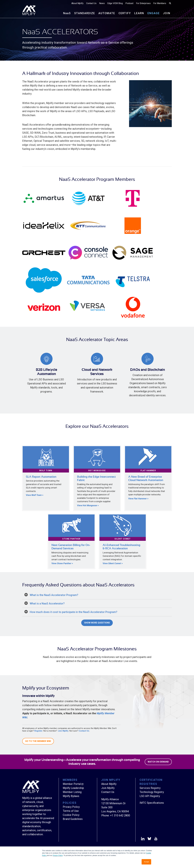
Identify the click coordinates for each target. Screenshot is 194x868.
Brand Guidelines (73, 819)
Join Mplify (63, 731)
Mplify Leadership (73, 788)
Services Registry (150, 788)
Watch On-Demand (158, 762)
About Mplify (77, 3)
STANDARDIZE (85, 13)
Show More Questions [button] (97, 623)
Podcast (129, 3)
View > (35, 495)
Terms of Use (71, 811)
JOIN (167, 13)
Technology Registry (152, 792)
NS (67, 13)
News (102, 3)
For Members (160, 3)
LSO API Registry (150, 796)
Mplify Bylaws (71, 796)
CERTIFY (125, 13)
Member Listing (72, 792)
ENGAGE (154, 13)
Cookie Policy (71, 815)
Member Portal (72, 784)
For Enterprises (143, 3)
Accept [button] (146, 862)
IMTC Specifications (152, 803)
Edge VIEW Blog (115, 3)
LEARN (139, 13)
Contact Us (91, 3)
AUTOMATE (107, 13)
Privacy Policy (58, 855)
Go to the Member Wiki (38, 741)
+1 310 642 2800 (120, 815)
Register (38, 731)
